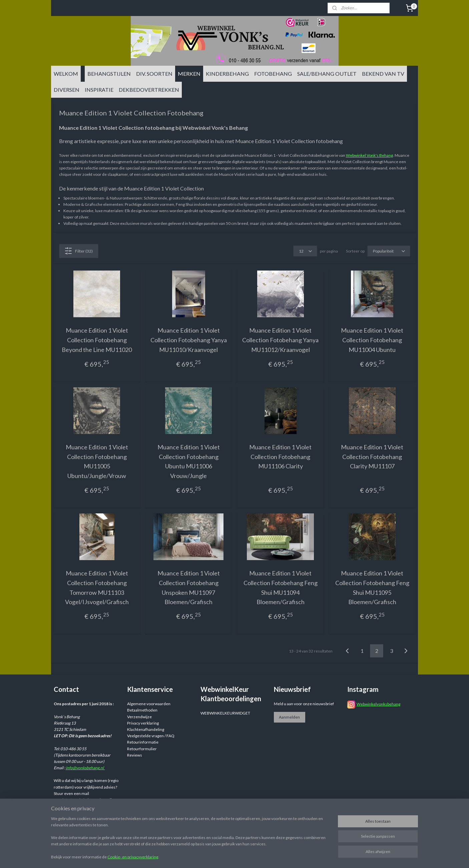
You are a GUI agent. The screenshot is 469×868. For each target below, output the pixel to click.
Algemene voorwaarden (149, 704)
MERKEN (189, 74)
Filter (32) (79, 251)
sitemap (254, 856)
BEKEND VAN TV (383, 74)
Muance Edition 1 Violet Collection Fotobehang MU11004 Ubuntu (372, 340)
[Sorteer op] (389, 251)
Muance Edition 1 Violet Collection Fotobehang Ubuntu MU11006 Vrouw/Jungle (189, 461)
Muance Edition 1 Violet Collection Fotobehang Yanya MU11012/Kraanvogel (280, 340)
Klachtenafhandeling (146, 729)
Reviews (135, 755)
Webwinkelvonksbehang (378, 704)
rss (266, 856)
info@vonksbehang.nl (85, 768)
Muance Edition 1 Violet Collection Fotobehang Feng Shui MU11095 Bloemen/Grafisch (372, 587)
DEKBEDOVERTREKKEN (149, 90)
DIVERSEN (67, 90)
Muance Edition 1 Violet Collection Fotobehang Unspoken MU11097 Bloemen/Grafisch (189, 587)
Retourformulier (142, 749)
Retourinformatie (143, 742)
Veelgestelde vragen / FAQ (151, 736)
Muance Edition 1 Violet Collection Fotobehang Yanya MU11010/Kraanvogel (189, 340)
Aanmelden (289, 717)
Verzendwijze (139, 717)
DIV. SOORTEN (154, 74)
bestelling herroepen (290, 856)
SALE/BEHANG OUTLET (327, 74)
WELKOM (66, 74)
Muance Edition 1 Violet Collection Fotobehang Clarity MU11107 (372, 457)
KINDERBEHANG (227, 74)
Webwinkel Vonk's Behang (369, 155)
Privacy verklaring (143, 723)
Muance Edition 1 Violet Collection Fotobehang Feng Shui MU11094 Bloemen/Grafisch (281, 587)
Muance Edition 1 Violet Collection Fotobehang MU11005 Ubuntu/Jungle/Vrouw (97, 461)
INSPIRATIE (99, 90)
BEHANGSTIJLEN (109, 74)
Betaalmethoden (142, 710)
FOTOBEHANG (273, 74)
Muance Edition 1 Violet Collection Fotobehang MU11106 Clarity (280, 457)
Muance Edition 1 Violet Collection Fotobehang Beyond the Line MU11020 (97, 340)
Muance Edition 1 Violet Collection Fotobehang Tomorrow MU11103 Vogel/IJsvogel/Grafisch (97, 587)
